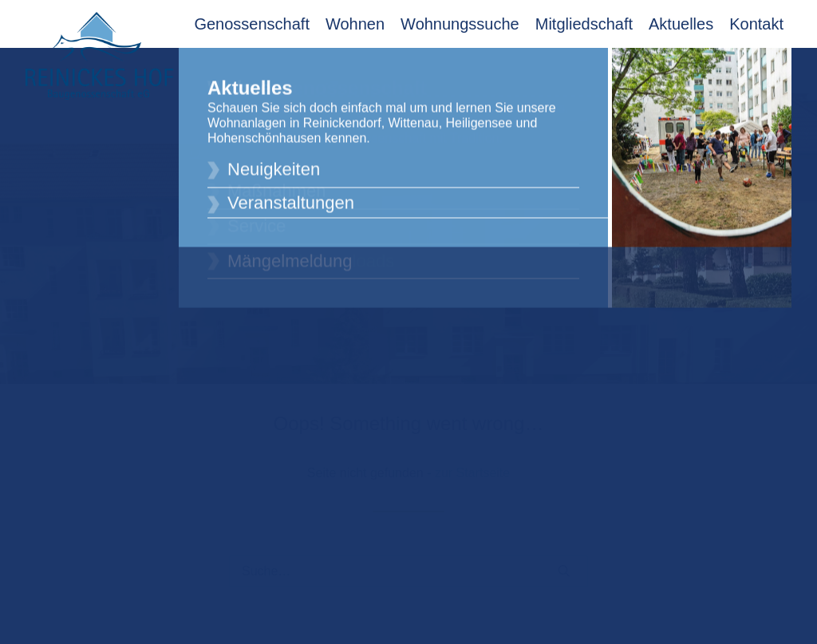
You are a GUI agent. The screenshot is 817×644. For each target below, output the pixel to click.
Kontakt (756, 24)
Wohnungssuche (460, 24)
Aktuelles (681, 24)
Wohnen (355, 24)
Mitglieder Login (738, 66)
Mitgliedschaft (584, 24)
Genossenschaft (252, 24)
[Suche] (408, 563)
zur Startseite (472, 463)
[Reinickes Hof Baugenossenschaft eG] (99, 56)
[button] (564, 562)
